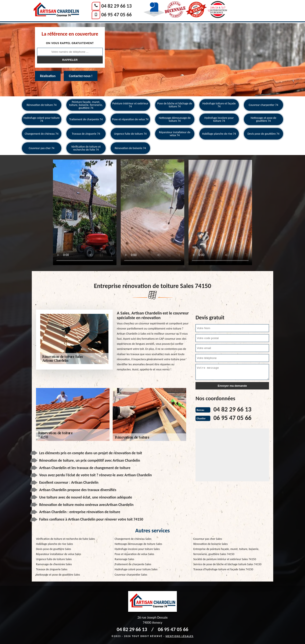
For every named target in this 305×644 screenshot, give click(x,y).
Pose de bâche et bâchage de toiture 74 (175, 105)
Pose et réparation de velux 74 (130, 119)
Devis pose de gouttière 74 (263, 134)
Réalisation (48, 76)
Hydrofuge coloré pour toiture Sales (136, 569)
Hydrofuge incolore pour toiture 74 (219, 119)
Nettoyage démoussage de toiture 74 (175, 119)
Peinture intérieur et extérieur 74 (130, 105)
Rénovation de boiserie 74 (130, 148)
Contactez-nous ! (81, 76)
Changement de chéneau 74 (42, 134)
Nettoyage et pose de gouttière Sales (58, 575)
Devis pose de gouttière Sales (53, 549)
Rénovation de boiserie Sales (211, 544)
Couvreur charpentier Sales (131, 575)
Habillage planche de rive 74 (219, 134)
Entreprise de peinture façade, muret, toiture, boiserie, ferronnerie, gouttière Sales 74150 (226, 552)
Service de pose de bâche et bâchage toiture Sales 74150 (227, 564)
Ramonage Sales (124, 559)
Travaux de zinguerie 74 (86, 134)
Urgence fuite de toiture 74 (130, 134)
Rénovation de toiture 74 (42, 105)
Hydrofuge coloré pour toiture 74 (42, 119)
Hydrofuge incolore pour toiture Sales (137, 549)
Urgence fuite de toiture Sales (54, 559)
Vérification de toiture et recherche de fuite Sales (65, 539)
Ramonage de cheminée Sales (54, 564)
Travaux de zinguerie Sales (52, 569)
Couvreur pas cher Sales (208, 539)
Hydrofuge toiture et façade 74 (219, 105)
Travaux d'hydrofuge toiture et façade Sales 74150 (223, 569)
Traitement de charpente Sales (133, 564)
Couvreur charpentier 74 (263, 105)
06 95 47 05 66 (116, 15)
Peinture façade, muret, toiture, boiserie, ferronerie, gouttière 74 (86, 105)
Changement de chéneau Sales (133, 539)
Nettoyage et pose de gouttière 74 (263, 119)
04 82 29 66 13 (116, 6)
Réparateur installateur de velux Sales (59, 554)
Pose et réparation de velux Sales (134, 554)
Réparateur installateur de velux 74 (175, 134)
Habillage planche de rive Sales (54, 544)
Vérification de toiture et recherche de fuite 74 (86, 148)
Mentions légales (180, 636)
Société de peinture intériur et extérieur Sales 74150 (225, 559)
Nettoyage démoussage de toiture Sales (138, 544)
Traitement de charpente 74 (86, 119)
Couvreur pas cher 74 (42, 148)
